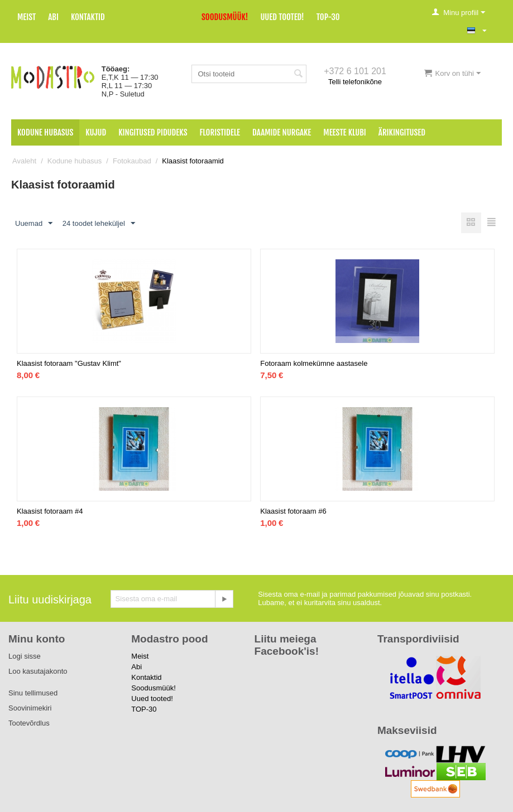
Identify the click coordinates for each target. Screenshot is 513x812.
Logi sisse (25, 656)
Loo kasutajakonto (38, 671)
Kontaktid (88, 17)
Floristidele (220, 132)
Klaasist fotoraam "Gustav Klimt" (69, 363)
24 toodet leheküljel (99, 224)
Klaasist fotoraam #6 (293, 511)
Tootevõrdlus (29, 723)
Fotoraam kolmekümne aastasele (314, 363)
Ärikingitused (402, 132)
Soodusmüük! (225, 17)
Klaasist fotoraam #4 (50, 511)
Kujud (96, 132)
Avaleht (24, 161)
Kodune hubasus (45, 132)
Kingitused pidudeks (153, 132)
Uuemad (34, 224)
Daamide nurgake (282, 132)
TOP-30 (328, 17)
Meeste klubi (345, 132)
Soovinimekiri (30, 708)
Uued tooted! (282, 17)
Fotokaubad (132, 161)
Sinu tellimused (33, 693)
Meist (27, 17)
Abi (53, 17)
